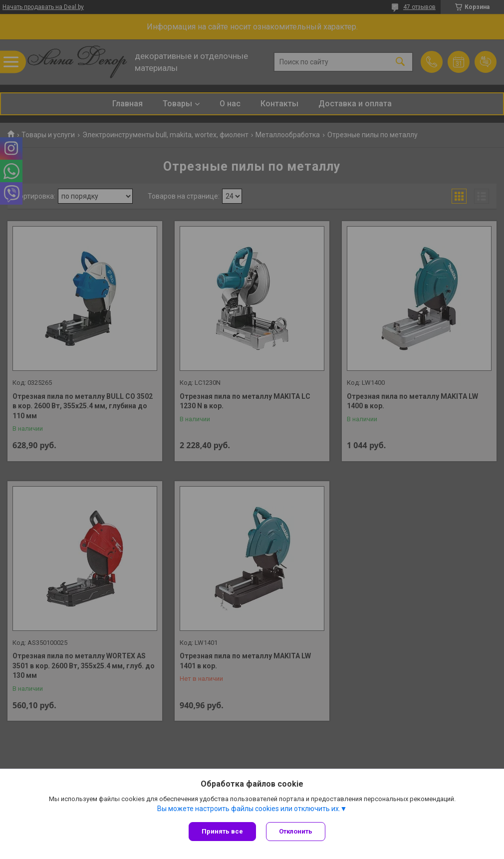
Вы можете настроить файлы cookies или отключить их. (249, 809)
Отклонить (296, 831)
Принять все (222, 831)
